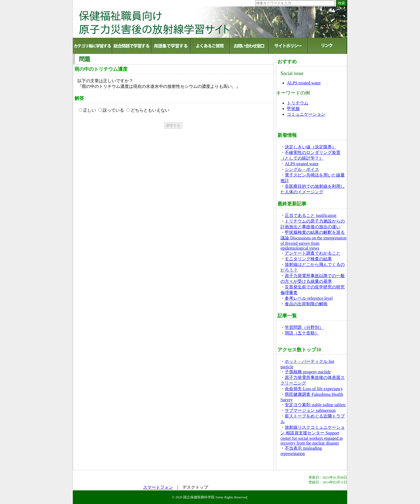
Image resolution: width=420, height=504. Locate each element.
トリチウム (298, 103)
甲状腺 (293, 109)
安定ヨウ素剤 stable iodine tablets (315, 405)
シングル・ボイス (302, 169)
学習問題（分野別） (304, 327)
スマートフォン (158, 487)
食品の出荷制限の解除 (306, 304)
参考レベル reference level (309, 298)
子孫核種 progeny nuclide (308, 372)
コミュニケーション (306, 114)
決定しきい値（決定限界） (310, 147)
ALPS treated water (304, 83)
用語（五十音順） (302, 333)
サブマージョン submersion (310, 410)
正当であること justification (310, 215)
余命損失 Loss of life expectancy (314, 389)
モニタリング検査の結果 (308, 259)
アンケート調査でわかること (313, 253)
